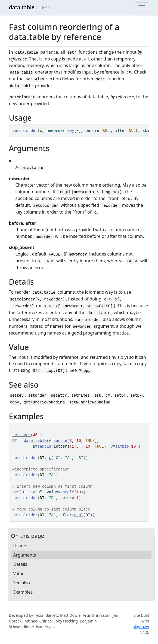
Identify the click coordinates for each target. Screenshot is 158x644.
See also (22, 583)
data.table (22, 7)
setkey (17, 396)
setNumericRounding (90, 402)
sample (60, 441)
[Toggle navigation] (142, 8)
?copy (85, 371)
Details (20, 564)
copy (15, 402)
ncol (79, 515)
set (97, 396)
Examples (23, 592)
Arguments (25, 555)
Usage (20, 546)
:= (128, 72)
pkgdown (141, 627)
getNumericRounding (44, 402)
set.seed (22, 435)
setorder (37, 396)
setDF (136, 396)
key (71, 131)
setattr (59, 396)
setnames (80, 396)
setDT (120, 396)
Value (19, 573)
